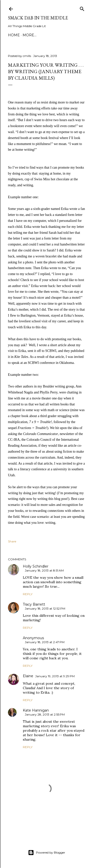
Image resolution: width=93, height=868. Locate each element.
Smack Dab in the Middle (38, 18)
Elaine (28, 676)
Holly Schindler (36, 566)
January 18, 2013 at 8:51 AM (44, 570)
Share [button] (12, 541)
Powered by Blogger (47, 853)
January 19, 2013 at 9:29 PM (55, 676)
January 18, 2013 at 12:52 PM (45, 608)
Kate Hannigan (36, 710)
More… (30, 35)
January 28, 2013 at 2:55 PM (45, 714)
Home (14, 35)
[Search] (82, 8)
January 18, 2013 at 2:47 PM (45, 642)
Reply (28, 594)
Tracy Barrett (34, 604)
